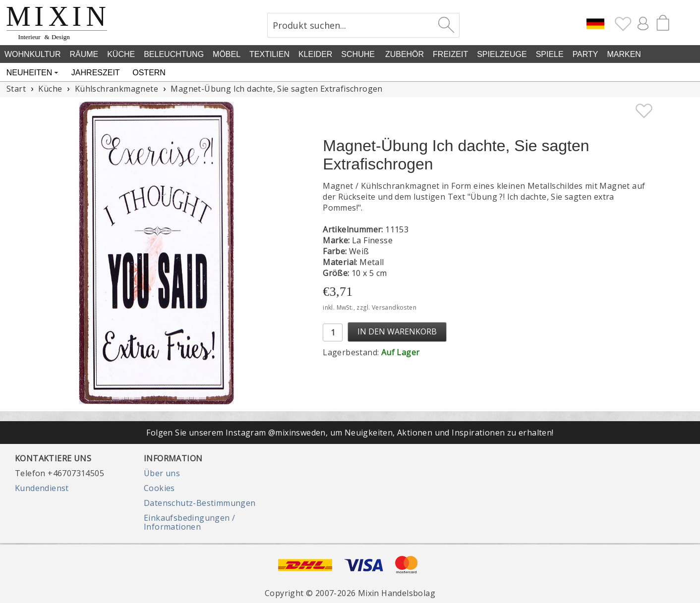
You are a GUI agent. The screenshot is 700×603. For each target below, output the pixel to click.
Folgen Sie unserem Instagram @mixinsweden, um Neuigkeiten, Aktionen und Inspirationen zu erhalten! (350, 433)
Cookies (159, 488)
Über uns (162, 473)
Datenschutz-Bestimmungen (200, 503)
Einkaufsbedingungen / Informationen (189, 522)
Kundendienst (42, 488)
